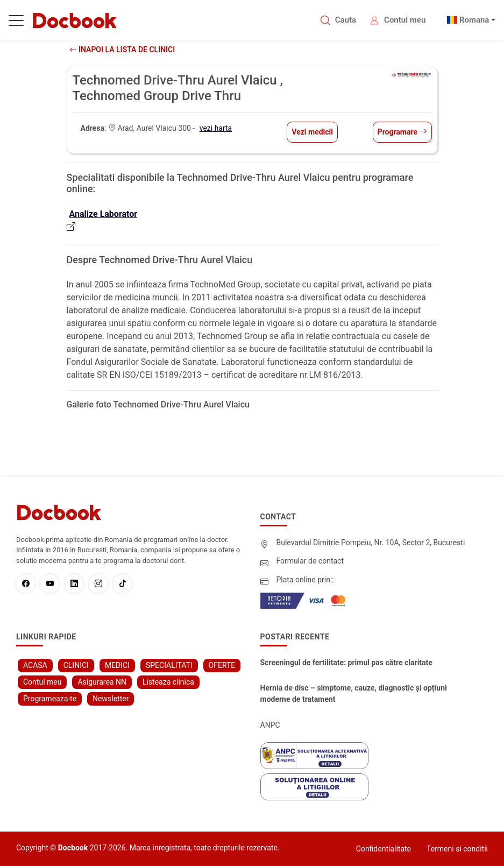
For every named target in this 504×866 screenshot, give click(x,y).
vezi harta (216, 128)
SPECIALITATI (169, 665)
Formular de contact (310, 561)
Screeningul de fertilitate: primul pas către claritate (346, 663)
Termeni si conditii (457, 849)
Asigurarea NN (102, 682)
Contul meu (405, 20)
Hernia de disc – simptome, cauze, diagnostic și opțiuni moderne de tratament (354, 693)
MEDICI (117, 665)
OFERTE (222, 665)
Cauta (346, 20)
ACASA (35, 665)
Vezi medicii (312, 132)
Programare (402, 132)
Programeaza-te (50, 699)
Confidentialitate (384, 849)
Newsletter (111, 699)
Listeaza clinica (168, 682)
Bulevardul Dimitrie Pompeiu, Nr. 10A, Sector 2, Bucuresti (371, 543)
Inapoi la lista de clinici (122, 50)
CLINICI (76, 665)
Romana (474, 20)
